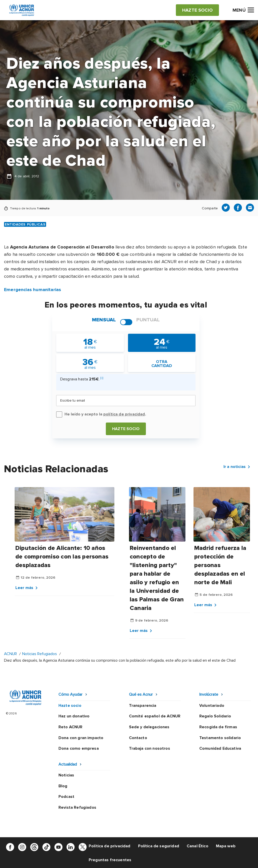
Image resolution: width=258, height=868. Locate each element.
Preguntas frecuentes (110, 860)
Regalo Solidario (215, 716)
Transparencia (143, 706)
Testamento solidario (220, 738)
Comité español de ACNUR (155, 716)
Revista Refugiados (77, 807)
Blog (63, 786)
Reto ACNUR (71, 727)
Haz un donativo (74, 716)
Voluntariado (212, 706)
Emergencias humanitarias (33, 290)
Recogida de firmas (218, 727)
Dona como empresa (79, 748)
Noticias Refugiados (40, 654)
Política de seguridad (159, 846)
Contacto (138, 738)
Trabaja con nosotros (150, 748)
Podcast (66, 797)
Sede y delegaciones (149, 727)
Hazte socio (126, 429)
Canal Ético (198, 846)
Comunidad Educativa (220, 748)
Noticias (66, 775)
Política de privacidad (110, 846)
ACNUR (10, 654)
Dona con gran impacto (81, 738)
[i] (102, 378)
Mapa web (226, 846)
